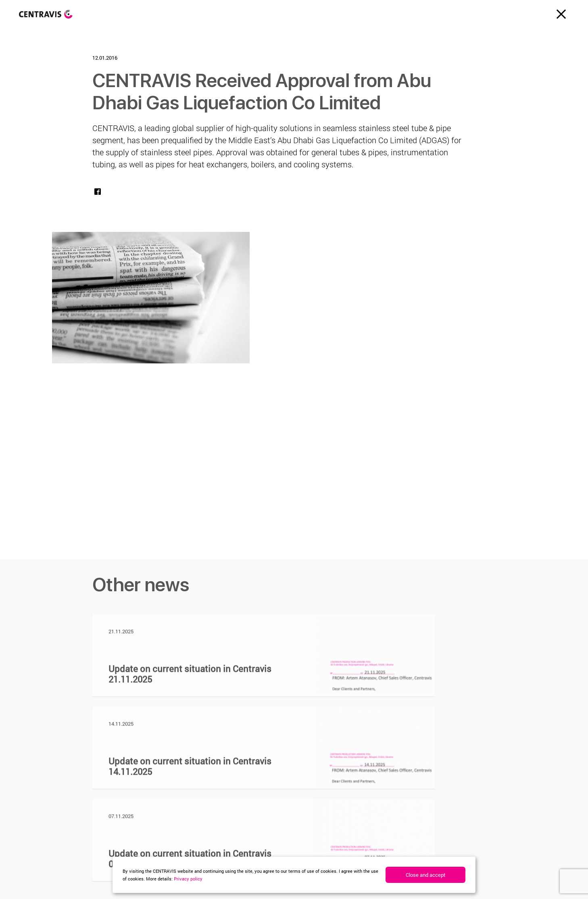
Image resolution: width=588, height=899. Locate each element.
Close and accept (426, 875)
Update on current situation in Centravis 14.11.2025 (190, 770)
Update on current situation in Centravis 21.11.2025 (190, 677)
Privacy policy (188, 879)
